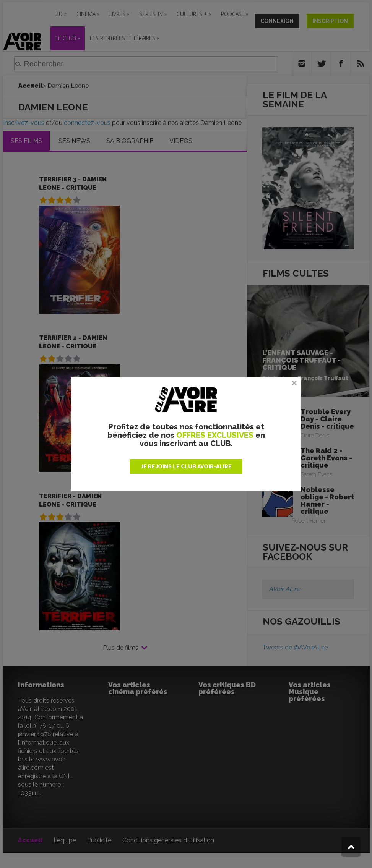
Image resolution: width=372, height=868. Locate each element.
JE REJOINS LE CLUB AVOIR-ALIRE (186, 466)
